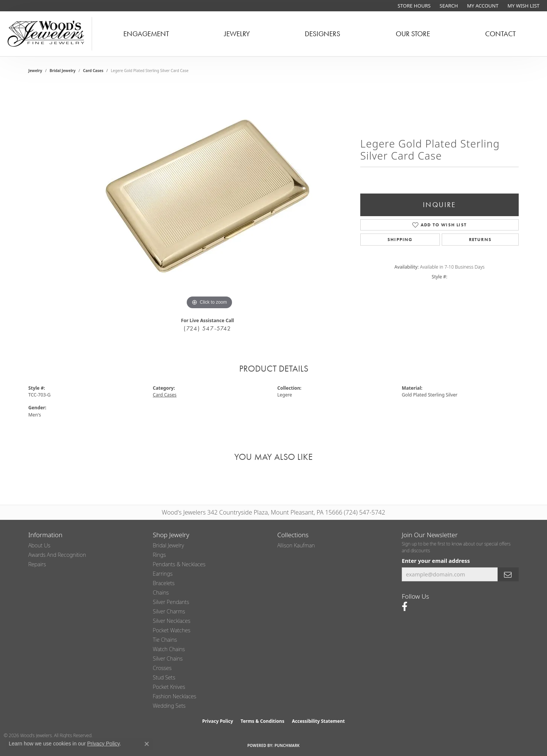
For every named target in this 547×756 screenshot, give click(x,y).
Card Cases (93, 71)
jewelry (35, 71)
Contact (500, 34)
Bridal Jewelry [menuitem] (168, 545)
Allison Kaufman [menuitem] (296, 545)
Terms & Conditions (263, 721)
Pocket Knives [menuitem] (169, 687)
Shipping (400, 240)
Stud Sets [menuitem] (164, 677)
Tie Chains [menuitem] (165, 640)
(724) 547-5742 (207, 328)
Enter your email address (436, 561)
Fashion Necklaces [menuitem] (174, 696)
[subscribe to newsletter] (508, 574)
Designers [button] (323, 34)
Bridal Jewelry (63, 71)
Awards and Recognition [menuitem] (57, 555)
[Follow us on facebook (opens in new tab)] (405, 607)
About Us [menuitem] (39, 545)
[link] (413, 6)
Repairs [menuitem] (37, 564)
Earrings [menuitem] (163, 574)
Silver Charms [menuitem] (169, 611)
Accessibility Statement (318, 721)
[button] (448, 6)
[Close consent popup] (147, 744)
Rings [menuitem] (159, 555)
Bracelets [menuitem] (164, 583)
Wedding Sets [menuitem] (169, 706)
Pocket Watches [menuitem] (172, 630)
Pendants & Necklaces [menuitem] (179, 564)
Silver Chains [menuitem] (168, 658)
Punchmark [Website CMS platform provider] (287, 745)
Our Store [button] (413, 34)
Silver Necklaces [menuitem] (172, 621)
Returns (480, 240)
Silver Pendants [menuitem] (171, 602)
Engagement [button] (146, 34)
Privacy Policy (218, 721)
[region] (209, 198)
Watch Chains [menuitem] (169, 649)
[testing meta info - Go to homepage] (46, 34)
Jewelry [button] (237, 34)
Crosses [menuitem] (162, 668)
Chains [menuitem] (161, 592)
